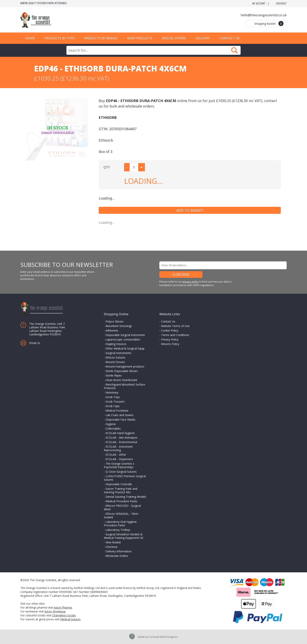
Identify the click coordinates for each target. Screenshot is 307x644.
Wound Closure (115, 362)
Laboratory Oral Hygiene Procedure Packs (120, 523)
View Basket (113, 542)
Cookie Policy (170, 330)
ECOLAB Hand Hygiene (120, 433)
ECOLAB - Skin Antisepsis (121, 438)
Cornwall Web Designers (163, 637)
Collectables (113, 429)
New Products (140, 38)
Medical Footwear (117, 411)
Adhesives (112, 330)
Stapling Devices (116, 344)
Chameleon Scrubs (64, 615)
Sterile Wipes (114, 375)
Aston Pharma (63, 607)
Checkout (281, 4)
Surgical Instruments (118, 353)
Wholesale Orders (117, 556)
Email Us (35, 343)
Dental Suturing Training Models (126, 497)
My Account (259, 4)
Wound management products (125, 366)
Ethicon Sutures (115, 357)
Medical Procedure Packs (121, 501)
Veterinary (112, 392)
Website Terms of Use (175, 326)
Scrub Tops (113, 397)
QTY (107, 167)
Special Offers (174, 38)
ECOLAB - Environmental (121, 442)
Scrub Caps (113, 406)
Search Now (234, 50)
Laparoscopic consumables (123, 339)
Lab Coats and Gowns (120, 415)
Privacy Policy (170, 339)
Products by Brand (101, 38)
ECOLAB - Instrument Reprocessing (118, 448)
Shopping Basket (269, 23)
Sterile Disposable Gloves (122, 371)
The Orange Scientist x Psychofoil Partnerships (119, 465)
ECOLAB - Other (116, 455)
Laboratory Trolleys (118, 530)
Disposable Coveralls (119, 484)
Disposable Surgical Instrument (125, 335)
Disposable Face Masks (121, 420)
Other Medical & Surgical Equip (125, 348)
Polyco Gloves (115, 321)
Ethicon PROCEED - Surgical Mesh (122, 507)
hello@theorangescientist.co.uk (264, 15)
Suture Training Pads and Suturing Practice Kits (121, 490)
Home (30, 38)
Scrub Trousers (115, 401)
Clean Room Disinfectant (121, 380)
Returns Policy (170, 344)
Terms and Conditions (175, 335)
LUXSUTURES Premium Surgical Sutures (125, 478)
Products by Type (59, 38)
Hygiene (111, 424)
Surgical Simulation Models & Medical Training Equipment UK (124, 536)
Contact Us (230, 38)
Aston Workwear (55, 611)
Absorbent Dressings (119, 326)
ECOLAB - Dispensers (119, 459)
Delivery (203, 38)
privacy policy (191, 282)
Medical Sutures (70, 619)
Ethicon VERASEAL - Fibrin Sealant (121, 515)
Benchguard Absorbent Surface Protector (124, 386)
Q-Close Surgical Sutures (121, 472)
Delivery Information (119, 551)
